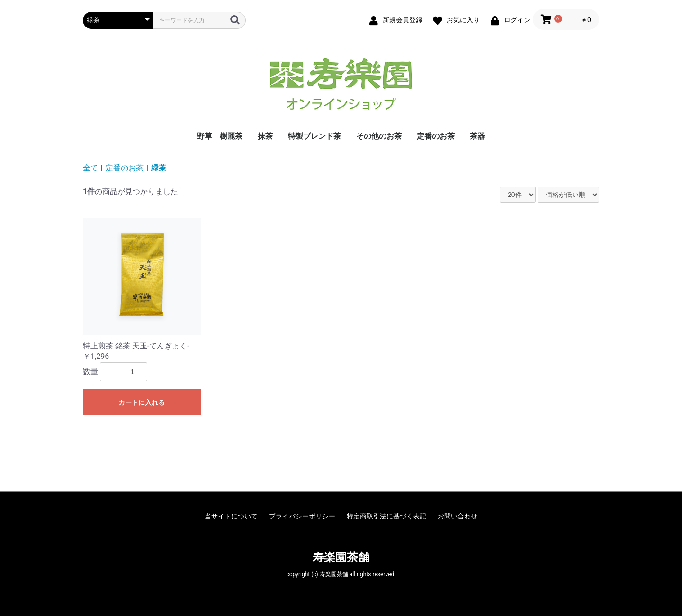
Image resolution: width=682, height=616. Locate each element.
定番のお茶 (436, 136)
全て (90, 168)
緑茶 (159, 168)
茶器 (477, 136)
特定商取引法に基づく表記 (386, 516)
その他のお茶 (379, 136)
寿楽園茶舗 (341, 557)
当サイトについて (231, 516)
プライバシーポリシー (302, 516)
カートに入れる (142, 402)
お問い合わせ (458, 516)
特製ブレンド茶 (314, 136)
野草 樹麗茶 (220, 136)
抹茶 (265, 136)
